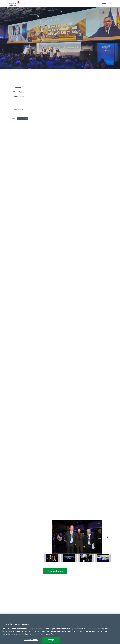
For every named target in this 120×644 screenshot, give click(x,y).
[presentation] (47, 537)
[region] (60, 629)
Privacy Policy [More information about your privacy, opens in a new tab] (50, 634)
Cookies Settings (31, 640)
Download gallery (55, 571)
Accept (51, 640)
